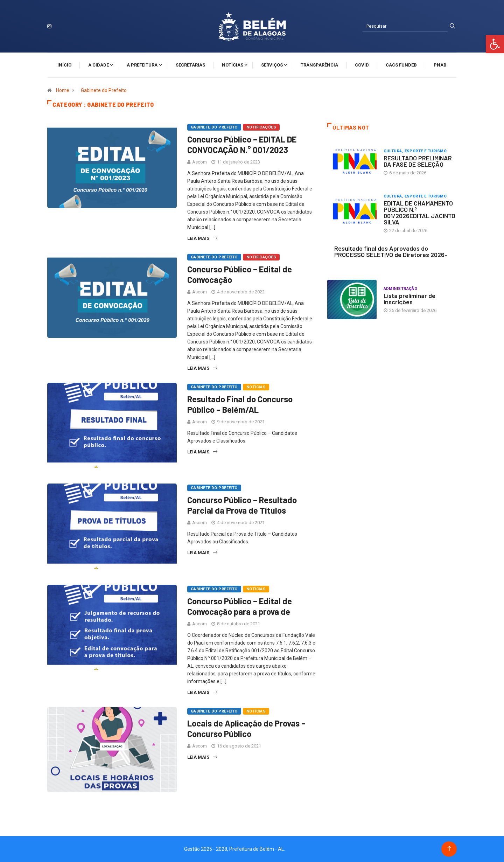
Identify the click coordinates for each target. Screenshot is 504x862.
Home (63, 90)
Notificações (261, 127)
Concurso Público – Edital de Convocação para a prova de (240, 606)
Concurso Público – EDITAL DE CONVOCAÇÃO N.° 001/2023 (242, 144)
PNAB (440, 65)
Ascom (199, 162)
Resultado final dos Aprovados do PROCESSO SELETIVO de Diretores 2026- (391, 251)
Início (64, 65)
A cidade (99, 65)
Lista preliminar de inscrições (409, 299)
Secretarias (190, 65)
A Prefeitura (142, 65)
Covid (362, 65)
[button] (495, 44)
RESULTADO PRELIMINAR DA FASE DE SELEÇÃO (418, 161)
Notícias (233, 65)
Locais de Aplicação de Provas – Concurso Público (246, 728)
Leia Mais (202, 238)
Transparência (319, 65)
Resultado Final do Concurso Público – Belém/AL (240, 404)
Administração (401, 289)
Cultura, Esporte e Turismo (415, 151)
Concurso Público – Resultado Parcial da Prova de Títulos (242, 505)
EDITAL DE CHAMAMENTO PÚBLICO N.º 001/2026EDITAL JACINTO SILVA (419, 213)
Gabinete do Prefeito (104, 90)
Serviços (272, 65)
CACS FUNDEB (401, 65)
